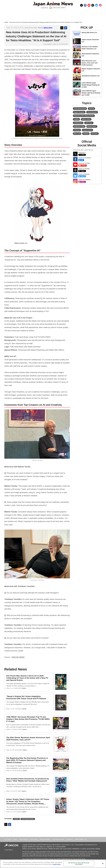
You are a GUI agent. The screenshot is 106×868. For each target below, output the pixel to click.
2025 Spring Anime (28, 819)
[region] (53, 864)
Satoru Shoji (48, 28)
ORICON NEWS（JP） (81, 839)
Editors (15, 839)
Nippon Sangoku (79, 112)
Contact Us (70, 839)
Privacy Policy (34, 839)
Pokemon (77, 130)
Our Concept (8, 839)
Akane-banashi (92, 112)
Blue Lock (77, 134)
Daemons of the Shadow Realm (84, 116)
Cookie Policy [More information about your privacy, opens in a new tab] (57, 864)
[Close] (103, 864)
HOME (6, 22)
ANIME (16, 819)
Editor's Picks (86, 119)
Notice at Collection (45, 839)
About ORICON (24, 839)
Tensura (91, 109)
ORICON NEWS (18, 657)
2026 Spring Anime (80, 109)
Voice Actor (89, 123)
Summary (95, 134)
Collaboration (78, 123)
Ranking (86, 134)
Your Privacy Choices (59, 839)
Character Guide (79, 126)
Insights (76, 119)
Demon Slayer (92, 126)
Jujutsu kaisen (87, 130)
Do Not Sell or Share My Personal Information (79, 864)
